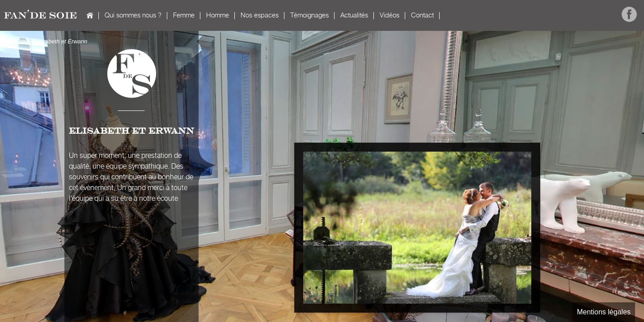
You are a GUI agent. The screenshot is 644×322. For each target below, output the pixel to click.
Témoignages (309, 15)
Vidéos (390, 15)
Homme (218, 15)
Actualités (354, 15)
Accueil (90, 15)
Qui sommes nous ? (133, 15)
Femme (184, 15)
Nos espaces (260, 15)
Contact (422, 15)
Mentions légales (604, 312)
